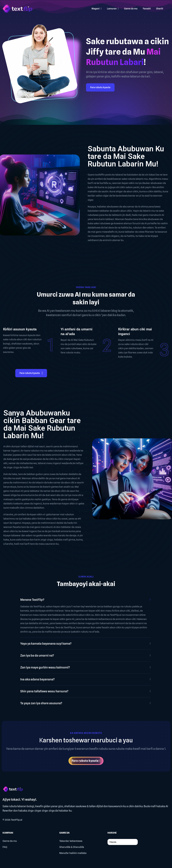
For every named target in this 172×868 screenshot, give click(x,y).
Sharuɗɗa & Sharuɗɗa (72, 847)
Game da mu (10, 841)
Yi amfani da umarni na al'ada (77, 332)
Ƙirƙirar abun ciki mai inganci (135, 332)
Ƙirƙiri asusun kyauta (20, 329)
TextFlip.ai (17, 820)
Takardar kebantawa (71, 841)
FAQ (5, 847)
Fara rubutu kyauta (100, 87)
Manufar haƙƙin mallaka (73, 853)
